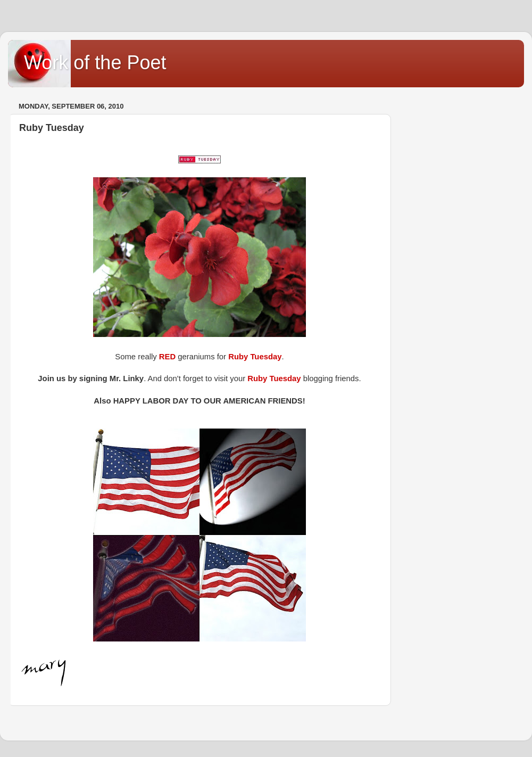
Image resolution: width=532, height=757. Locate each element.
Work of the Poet (95, 63)
